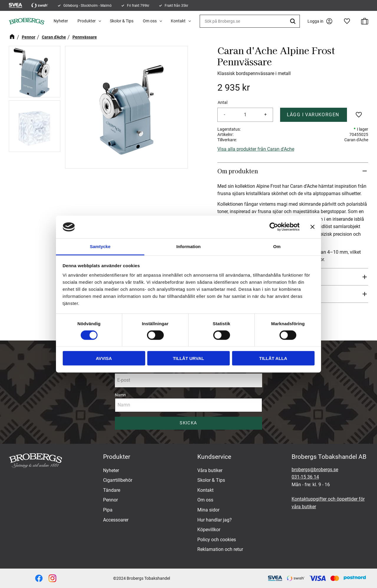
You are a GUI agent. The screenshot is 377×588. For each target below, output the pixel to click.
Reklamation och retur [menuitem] (220, 549)
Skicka (188, 423)
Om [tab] (277, 246)
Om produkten (238, 171)
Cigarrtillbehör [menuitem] (118, 480)
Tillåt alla (273, 358)
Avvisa (104, 358)
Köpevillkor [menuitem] (209, 530)
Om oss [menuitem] (150, 21)
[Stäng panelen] (312, 227)
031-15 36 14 (305, 477)
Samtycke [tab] (100, 246)
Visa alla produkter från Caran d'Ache (256, 149)
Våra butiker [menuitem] (210, 470)
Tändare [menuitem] (112, 490)
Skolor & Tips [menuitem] (122, 21)
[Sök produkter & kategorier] (250, 21)
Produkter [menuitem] (87, 21)
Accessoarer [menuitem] (116, 520)
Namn (120, 395)
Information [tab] (189, 246)
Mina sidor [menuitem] (208, 510)
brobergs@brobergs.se (315, 470)
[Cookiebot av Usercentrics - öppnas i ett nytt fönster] (274, 227)
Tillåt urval (188, 358)
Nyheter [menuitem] (61, 21)
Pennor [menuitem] (110, 500)
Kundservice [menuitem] (214, 457)
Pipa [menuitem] (108, 510)
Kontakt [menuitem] (178, 21)
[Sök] (294, 21)
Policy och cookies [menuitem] (217, 540)
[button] (347, 21)
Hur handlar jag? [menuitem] (215, 520)
